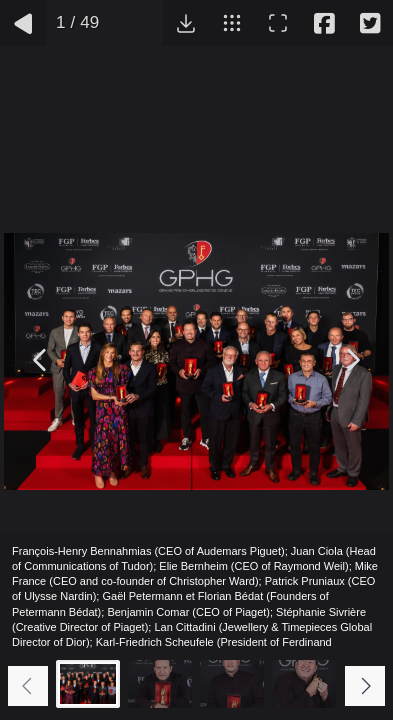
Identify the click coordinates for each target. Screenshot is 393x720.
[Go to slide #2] (160, 684)
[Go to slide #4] (304, 684)
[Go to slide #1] (88, 684)
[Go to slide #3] (232, 684)
